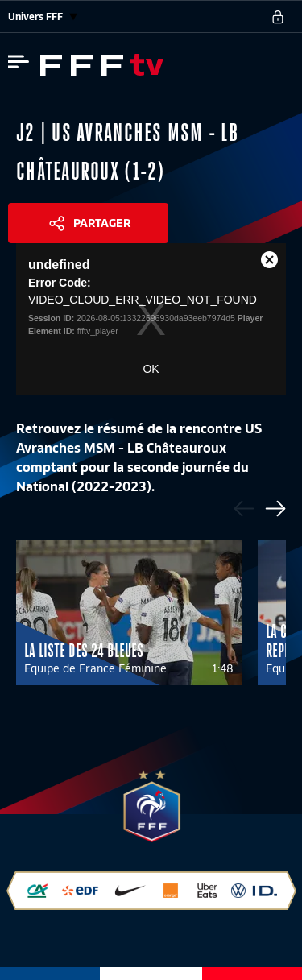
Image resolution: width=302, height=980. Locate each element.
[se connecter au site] (278, 17)
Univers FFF (43, 17)
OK (151, 369)
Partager (102, 223)
